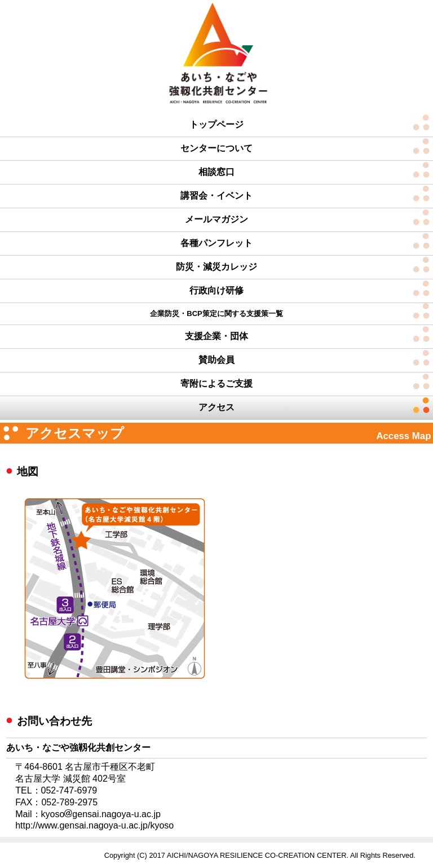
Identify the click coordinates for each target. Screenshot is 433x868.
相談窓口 (216, 172)
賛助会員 (216, 360)
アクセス (216, 407)
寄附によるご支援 (216, 383)
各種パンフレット (216, 243)
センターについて (216, 148)
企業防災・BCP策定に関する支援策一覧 (216, 314)
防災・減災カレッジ (216, 267)
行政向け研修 (216, 290)
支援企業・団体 (216, 336)
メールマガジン (216, 219)
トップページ (216, 124)
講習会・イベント (216, 196)
